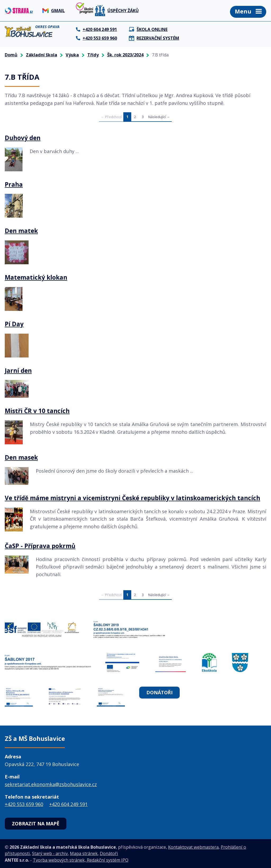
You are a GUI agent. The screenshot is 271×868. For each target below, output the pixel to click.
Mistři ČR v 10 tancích (37, 411)
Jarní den (18, 371)
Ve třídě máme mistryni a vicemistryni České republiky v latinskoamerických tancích (132, 498)
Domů (11, 55)
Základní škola (42, 55)
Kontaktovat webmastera (193, 847)
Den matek (21, 231)
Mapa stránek (84, 853)
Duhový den (23, 138)
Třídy (93, 55)
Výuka (72, 55)
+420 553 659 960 (24, 804)
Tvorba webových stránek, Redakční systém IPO (81, 860)
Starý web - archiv (50, 853)
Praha (14, 185)
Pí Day (14, 324)
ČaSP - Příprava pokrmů (40, 546)
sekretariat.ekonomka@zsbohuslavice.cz (51, 784)
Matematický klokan (36, 278)
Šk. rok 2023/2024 (125, 55)
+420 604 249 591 (68, 804)
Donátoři (159, 692)
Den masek (21, 458)
